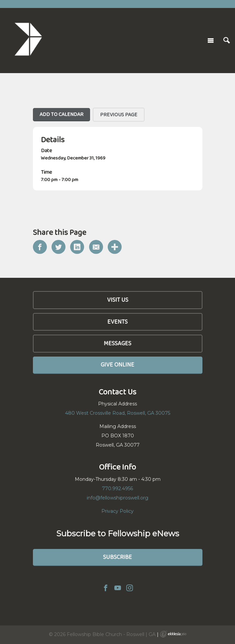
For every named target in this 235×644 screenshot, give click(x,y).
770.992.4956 (117, 488)
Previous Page (119, 114)
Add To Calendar (61, 114)
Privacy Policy (117, 511)
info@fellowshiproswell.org (117, 498)
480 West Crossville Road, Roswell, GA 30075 (118, 413)
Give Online (117, 365)
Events (117, 322)
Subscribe (117, 557)
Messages (117, 343)
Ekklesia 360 (173, 634)
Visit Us (118, 300)
